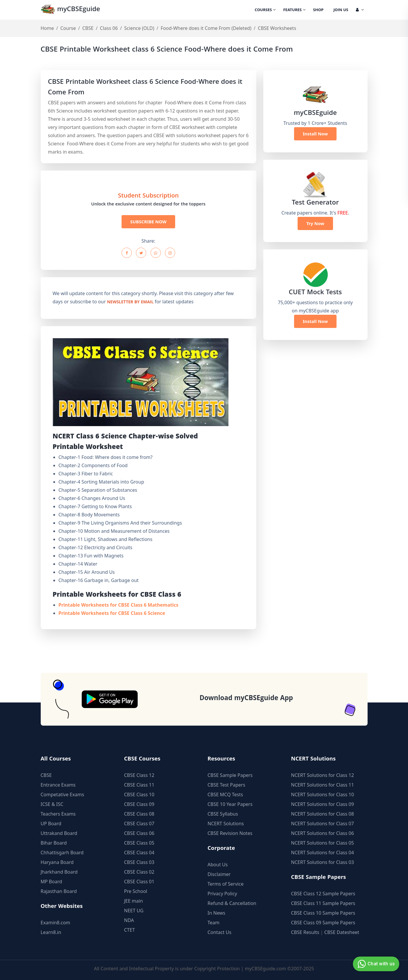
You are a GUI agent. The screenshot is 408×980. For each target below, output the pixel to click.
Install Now (315, 134)
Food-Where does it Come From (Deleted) (206, 28)
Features (294, 10)
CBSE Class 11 (139, 785)
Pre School (136, 891)
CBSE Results (305, 932)
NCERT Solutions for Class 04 (323, 853)
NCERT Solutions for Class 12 (323, 775)
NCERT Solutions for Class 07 (323, 824)
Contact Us (220, 932)
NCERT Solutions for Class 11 (323, 785)
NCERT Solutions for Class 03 (323, 862)
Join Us (341, 10)
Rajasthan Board (59, 891)
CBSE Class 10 (139, 794)
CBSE (88, 28)
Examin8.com (56, 923)
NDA (129, 920)
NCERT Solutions (226, 824)
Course (68, 28)
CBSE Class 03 (139, 862)
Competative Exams (63, 794)
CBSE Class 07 (139, 824)
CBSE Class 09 (139, 804)
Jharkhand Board (59, 872)
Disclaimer (219, 874)
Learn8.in (51, 932)
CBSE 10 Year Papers (230, 804)
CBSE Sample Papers (230, 775)
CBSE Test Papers (227, 785)
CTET (130, 930)
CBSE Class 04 (139, 853)
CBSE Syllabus (223, 814)
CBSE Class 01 (139, 882)
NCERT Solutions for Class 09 (323, 804)
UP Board (51, 824)
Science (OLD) (139, 28)
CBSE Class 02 (139, 872)
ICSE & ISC (52, 804)
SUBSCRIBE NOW (148, 222)
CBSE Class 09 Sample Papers (323, 923)
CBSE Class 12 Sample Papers (323, 894)
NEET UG (134, 911)
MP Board (52, 882)
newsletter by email (130, 302)
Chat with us (375, 964)
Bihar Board (54, 843)
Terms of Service (226, 884)
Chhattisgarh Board (62, 853)
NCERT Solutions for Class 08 (323, 814)
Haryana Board (57, 862)
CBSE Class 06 (139, 833)
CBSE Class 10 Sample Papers (323, 913)
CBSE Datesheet (342, 932)
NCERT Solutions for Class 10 (323, 794)
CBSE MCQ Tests (225, 794)
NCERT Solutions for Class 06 (323, 833)
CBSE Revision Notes (230, 833)
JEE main (134, 901)
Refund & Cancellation (232, 903)
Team (214, 923)
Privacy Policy (222, 894)
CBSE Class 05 (139, 843)
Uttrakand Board (59, 833)
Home (47, 28)
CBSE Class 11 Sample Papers (323, 903)
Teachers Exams (58, 814)
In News (217, 913)
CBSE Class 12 (139, 775)
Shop (318, 10)
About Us (218, 865)
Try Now (315, 223)
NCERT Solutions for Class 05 (323, 843)
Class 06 (109, 28)
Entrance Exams (58, 785)
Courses (265, 10)
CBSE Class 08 (139, 814)
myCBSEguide (70, 10)
